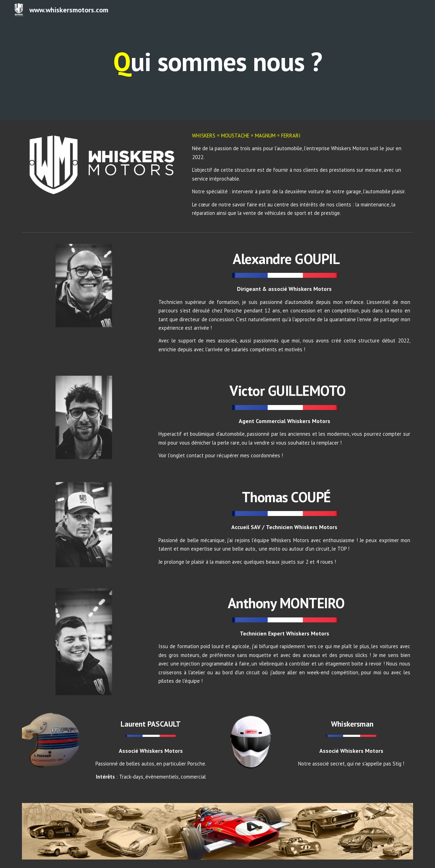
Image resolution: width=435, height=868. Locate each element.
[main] (217, 60)
